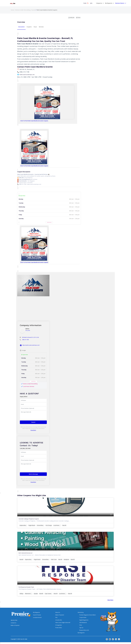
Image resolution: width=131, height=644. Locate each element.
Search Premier (37, 615)
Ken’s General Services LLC (26, 553)
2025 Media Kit (83, 623)
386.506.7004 (14, 620)
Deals (86, 3)
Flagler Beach (32, 525)
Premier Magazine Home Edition (88, 615)
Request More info (84, 630)
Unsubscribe (59, 620)
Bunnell (33, 10)
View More (110, 600)
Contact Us (13, 623)
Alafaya (21, 594)
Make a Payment (15, 625)
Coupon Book (83, 617)
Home (12, 10)
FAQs (81, 625)
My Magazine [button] (109, 3)
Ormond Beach (41, 525)
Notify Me (71, 18)
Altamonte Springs (29, 594)
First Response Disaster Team (26, 587)
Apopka (36, 594)
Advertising (81, 612)
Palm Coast (54, 560)
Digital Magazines (84, 620)
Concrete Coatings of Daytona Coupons (29, 519)
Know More (33, 430)
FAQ (56, 617)
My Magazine (36, 612)
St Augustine (59, 625)
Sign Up (81, 628)
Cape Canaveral (49, 594)
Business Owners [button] (120, 3)
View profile (28, 330)
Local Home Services (57, 525)
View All (64, 525)
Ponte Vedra (59, 628)
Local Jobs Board (37, 617)
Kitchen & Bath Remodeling (23, 10)
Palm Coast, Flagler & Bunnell (63, 623)
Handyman (66, 560)
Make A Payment (60, 615)
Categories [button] (99, 3)
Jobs (91, 3)
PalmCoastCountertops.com (27, 75)
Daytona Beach (23, 525)
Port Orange (49, 525)
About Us (58, 612)
